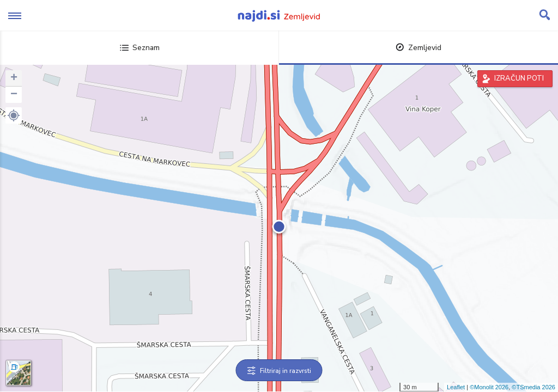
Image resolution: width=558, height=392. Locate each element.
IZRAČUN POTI (519, 78)
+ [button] (14, 78)
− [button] (14, 95)
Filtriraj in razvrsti (279, 371)
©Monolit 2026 (489, 387)
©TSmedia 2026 (533, 387)
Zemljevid (418, 48)
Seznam (140, 48)
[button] (14, 115)
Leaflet (456, 387)
